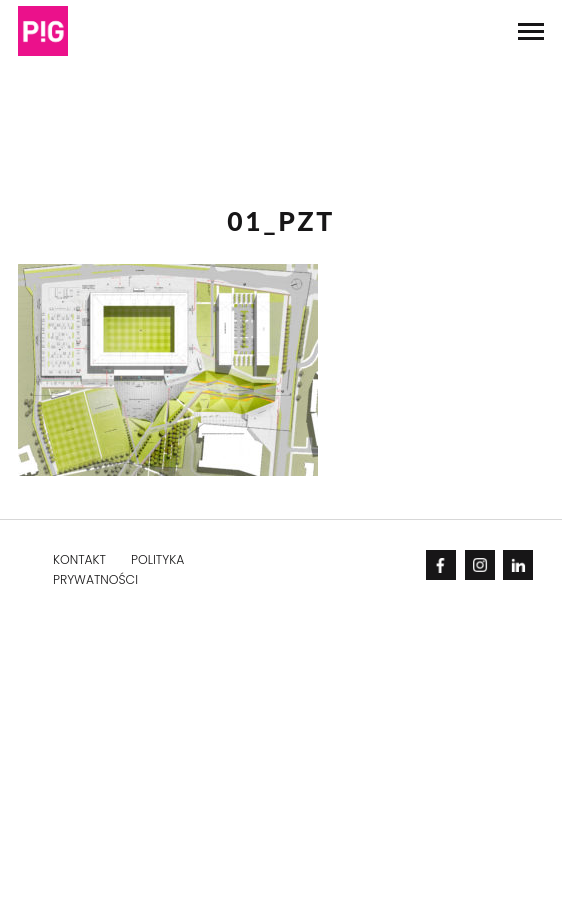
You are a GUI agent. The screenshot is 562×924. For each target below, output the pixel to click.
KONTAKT (79, 559)
